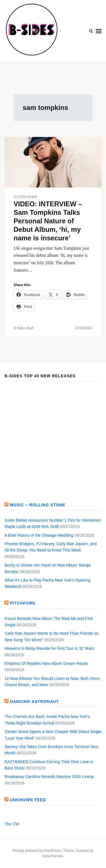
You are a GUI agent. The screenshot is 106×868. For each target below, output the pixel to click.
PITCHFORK (23, 603)
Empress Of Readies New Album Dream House (46, 663)
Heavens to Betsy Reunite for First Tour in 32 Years (49, 648)
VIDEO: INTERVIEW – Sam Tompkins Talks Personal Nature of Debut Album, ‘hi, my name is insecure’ (48, 221)
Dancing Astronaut (34, 702)
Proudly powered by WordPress (37, 851)
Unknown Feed (28, 800)
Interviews (25, 197)
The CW (12, 824)
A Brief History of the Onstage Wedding (39, 535)
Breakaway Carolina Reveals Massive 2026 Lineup (49, 777)
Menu (99, 31)
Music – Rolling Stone (38, 505)
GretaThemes (52, 856)
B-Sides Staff (23, 328)
